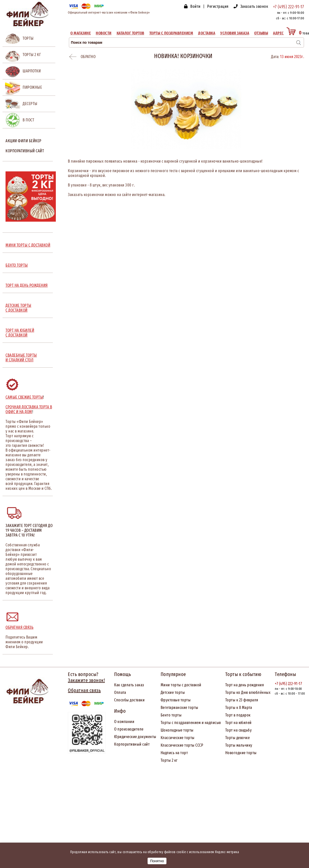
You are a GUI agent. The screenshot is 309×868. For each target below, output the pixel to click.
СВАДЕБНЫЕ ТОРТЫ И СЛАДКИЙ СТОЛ (21, 358)
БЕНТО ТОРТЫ (17, 265)
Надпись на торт (174, 753)
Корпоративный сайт (25, 151)
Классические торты (178, 738)
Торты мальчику (239, 745)
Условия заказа (235, 33)
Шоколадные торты (177, 730)
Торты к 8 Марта (239, 708)
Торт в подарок (238, 715)
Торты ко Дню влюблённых (248, 692)
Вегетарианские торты (180, 708)
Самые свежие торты (24, 397)
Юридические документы (135, 737)
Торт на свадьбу (239, 730)
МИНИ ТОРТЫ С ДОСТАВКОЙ (28, 245)
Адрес (278, 33)
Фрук (165, 700)
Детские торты (173, 692)
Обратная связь (19, 627)
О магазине (81, 33)
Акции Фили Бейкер (24, 141)
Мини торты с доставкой (181, 685)
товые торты (180, 700)
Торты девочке (238, 738)
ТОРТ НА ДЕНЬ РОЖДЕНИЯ (27, 285)
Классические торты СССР (182, 745)
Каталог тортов (130, 33)
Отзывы (261, 33)
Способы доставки (129, 700)
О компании (124, 722)
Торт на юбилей (238, 723)
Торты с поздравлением (171, 33)
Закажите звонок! (86, 680)
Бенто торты (171, 715)
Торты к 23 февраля (242, 700)
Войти (195, 6)
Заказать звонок (254, 6)
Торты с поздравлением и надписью (191, 723)
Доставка (207, 33)
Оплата (120, 692)
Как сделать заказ (129, 685)
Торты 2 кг (169, 760)
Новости (104, 33)
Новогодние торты (241, 753)
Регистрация (218, 6)
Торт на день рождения (245, 685)
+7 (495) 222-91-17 (289, 7)
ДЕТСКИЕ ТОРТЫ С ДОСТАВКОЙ (18, 308)
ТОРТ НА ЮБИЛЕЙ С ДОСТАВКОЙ (20, 333)
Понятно (157, 861)
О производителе (129, 729)
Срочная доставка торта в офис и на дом (29, 409)
